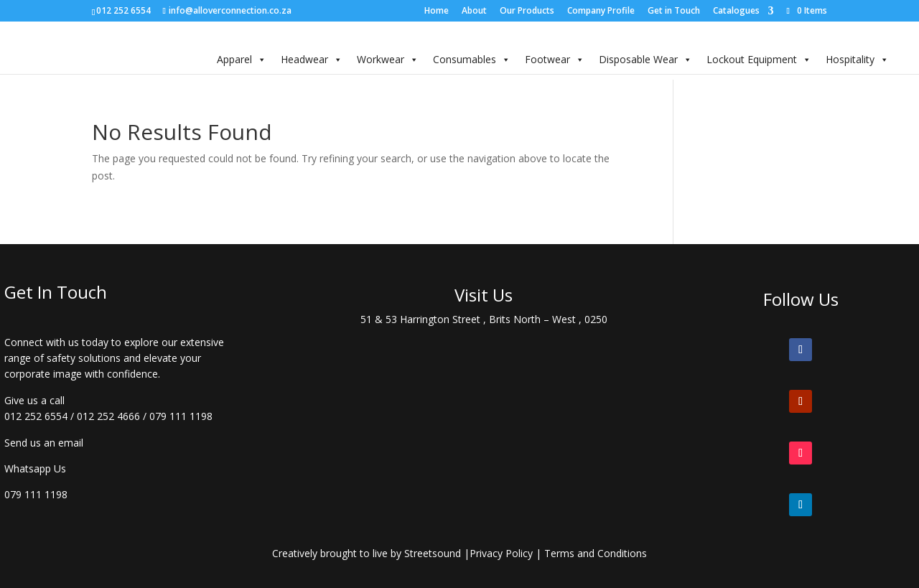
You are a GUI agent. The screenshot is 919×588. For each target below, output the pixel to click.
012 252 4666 (108, 416)
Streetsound (433, 553)
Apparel (242, 60)
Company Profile (601, 11)
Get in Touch (674, 11)
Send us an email (44, 443)
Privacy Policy (501, 553)
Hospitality (857, 60)
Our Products (527, 11)
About (474, 11)
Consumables (472, 60)
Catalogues (736, 11)
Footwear (555, 60)
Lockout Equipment (759, 60)
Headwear (312, 60)
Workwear (388, 60)
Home (437, 11)
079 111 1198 (181, 416)
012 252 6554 (36, 416)
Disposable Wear (645, 60)
